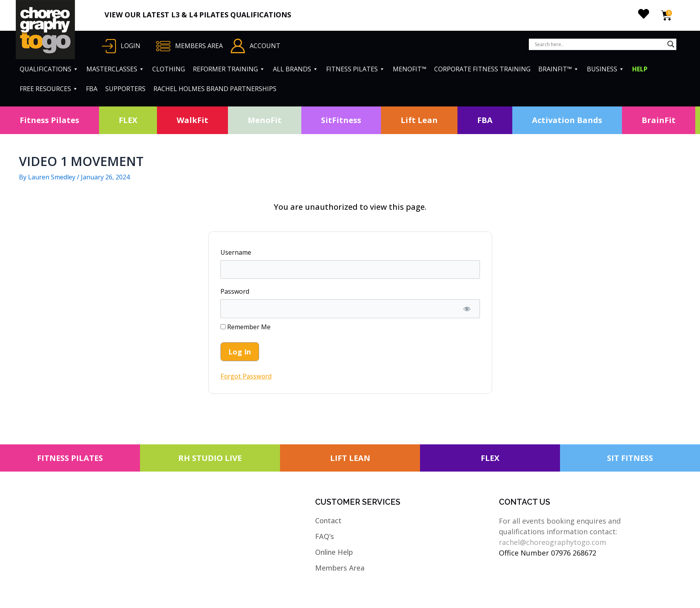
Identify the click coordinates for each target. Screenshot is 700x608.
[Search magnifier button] (671, 44)
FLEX (128, 120)
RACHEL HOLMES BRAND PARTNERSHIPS (215, 89)
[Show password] (467, 309)
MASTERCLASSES (115, 69)
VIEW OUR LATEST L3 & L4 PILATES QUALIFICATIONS (198, 15)
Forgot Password (246, 376)
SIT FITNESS (630, 458)
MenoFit (265, 120)
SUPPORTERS (125, 89)
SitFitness (341, 120)
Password (235, 291)
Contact (328, 520)
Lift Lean (419, 120)
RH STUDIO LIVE (210, 458)
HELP (640, 69)
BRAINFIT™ (559, 69)
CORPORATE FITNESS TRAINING (482, 69)
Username (236, 252)
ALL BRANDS (296, 69)
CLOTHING (169, 69)
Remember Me (245, 327)
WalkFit (192, 120)
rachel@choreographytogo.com (553, 542)
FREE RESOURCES (49, 89)
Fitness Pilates (49, 120)
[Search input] (599, 44)
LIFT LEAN (350, 458)
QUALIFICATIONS (49, 69)
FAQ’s (325, 536)
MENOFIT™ (410, 69)
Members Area (340, 568)
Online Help (334, 552)
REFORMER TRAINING (229, 69)
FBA (92, 89)
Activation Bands (567, 120)
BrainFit (659, 120)
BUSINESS (606, 69)
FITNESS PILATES (356, 69)
